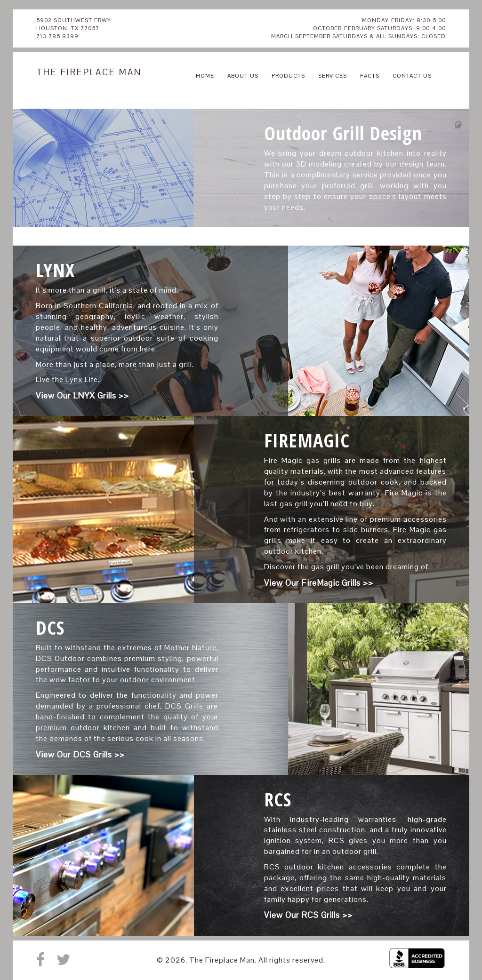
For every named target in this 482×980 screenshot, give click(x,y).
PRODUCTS (288, 76)
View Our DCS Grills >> (80, 755)
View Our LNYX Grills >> (82, 396)
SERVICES (333, 76)
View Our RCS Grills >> (308, 915)
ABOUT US (243, 76)
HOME (205, 76)
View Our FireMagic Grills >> (319, 583)
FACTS (370, 76)
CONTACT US (412, 76)
